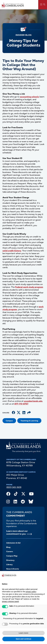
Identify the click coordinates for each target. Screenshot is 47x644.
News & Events (13, 569)
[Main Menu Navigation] (43, 5)
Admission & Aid (13, 543)
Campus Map (12, 556)
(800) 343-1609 (14, 487)
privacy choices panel (10, 601)
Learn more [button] (23, 633)
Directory (10, 560)
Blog (8, 547)
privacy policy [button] (31, 592)
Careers (10, 551)
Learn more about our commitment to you (17, 532)
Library (9, 564)
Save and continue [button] (24, 639)
